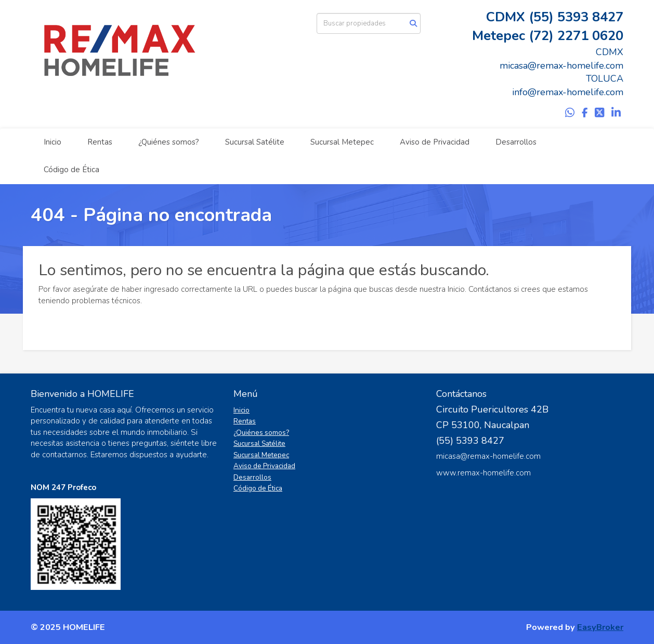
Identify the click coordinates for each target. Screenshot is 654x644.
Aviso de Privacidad (435, 142)
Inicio (53, 142)
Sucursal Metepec (342, 142)
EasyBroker (600, 627)
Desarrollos (516, 142)
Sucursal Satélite (255, 142)
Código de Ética (71, 170)
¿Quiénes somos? (169, 142)
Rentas (100, 142)
